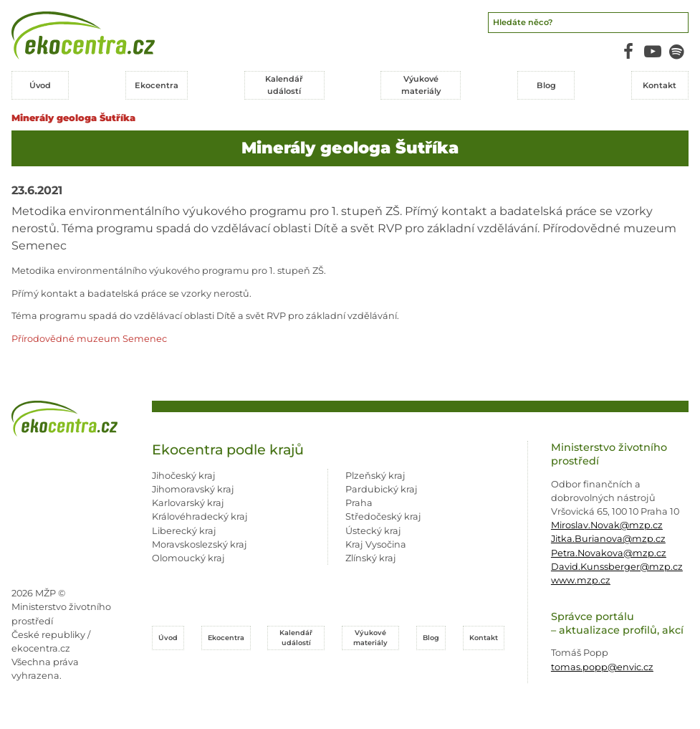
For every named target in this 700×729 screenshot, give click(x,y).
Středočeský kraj (383, 516)
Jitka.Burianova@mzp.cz (608, 539)
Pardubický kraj (382, 489)
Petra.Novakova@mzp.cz (609, 553)
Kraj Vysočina (376, 544)
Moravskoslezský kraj (200, 544)
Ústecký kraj (373, 531)
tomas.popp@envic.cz (602, 667)
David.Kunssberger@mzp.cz (617, 567)
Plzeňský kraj (375, 476)
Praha (359, 503)
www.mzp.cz (581, 580)
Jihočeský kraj (184, 476)
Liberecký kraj (184, 531)
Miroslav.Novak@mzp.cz (607, 525)
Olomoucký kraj (188, 558)
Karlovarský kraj (188, 503)
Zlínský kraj (371, 558)
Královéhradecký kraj (200, 516)
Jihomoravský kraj (193, 489)
